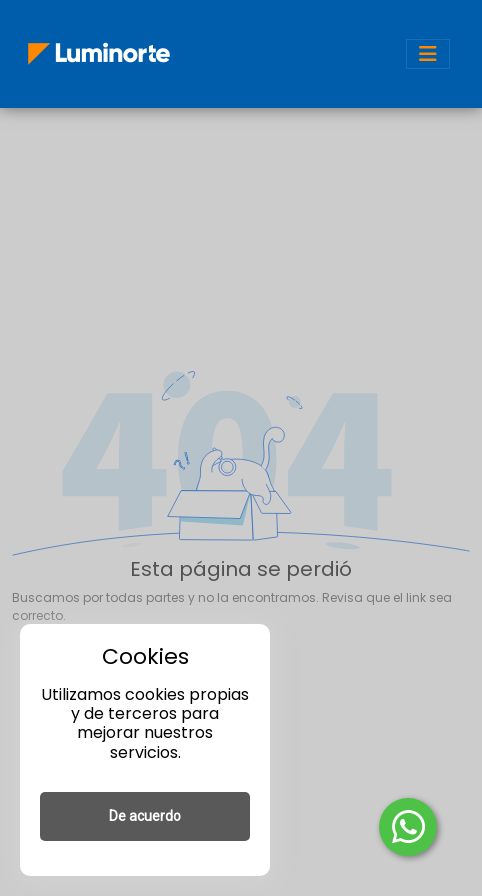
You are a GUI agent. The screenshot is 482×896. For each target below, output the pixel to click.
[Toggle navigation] (428, 54)
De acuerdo (145, 816)
